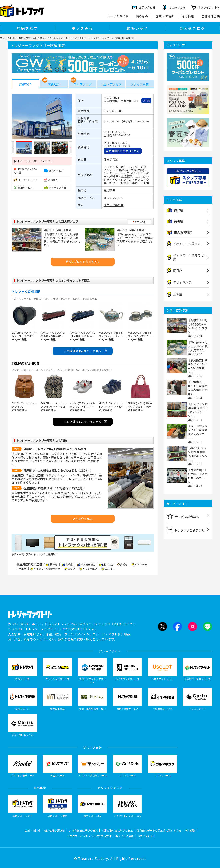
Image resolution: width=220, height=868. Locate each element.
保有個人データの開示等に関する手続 (159, 831)
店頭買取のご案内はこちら (123, 151)
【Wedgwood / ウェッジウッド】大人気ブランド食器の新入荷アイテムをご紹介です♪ (135, 240)
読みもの (142, 16)
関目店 (70, 569)
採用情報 (188, 16)
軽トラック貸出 (55, 187)
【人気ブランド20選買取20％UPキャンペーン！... (198, 410)
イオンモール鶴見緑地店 (46, 569)
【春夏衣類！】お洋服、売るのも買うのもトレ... (197, 476)
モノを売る (82, 28)
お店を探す (25, 38)
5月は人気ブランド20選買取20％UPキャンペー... (197, 454)
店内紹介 (54, 84)
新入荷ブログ (192, 28)
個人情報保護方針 (55, 831)
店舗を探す (27, 28)
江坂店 (107, 569)
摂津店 (52, 564)
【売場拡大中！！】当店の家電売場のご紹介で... (197, 388)
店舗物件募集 (211, 16)
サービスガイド (118, 16)
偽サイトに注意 (124, 836)
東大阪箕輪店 (86, 564)
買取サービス (23, 187)
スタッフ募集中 (113, 205)
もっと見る (139, 221)
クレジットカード (26, 180)
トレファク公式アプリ (186, 530)
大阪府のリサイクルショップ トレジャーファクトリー (61, 38)
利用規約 (190, 831)
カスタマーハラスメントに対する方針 (89, 836)
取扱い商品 (137, 28)
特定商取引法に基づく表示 (117, 831)
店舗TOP (25, 84)
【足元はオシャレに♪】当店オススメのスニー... (197, 432)
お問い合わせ (145, 836)
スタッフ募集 (140, 84)
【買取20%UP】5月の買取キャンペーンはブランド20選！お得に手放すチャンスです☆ (62, 240)
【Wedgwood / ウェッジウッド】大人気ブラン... (198, 346)
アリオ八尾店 (88, 569)
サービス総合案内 (183, 516)
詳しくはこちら (113, 198)
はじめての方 (177, 7)
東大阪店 (106, 564)
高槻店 (67, 564)
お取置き (51, 180)
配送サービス (54, 170)
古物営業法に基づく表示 (83, 831)
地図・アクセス (111, 84)
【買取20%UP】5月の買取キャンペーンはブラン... (198, 326)
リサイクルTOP (8, 38)
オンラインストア (209, 7)
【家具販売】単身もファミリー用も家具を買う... (197, 366)
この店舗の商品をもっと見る (83, 351)
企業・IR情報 (165, 16)
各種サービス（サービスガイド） (35, 161)
